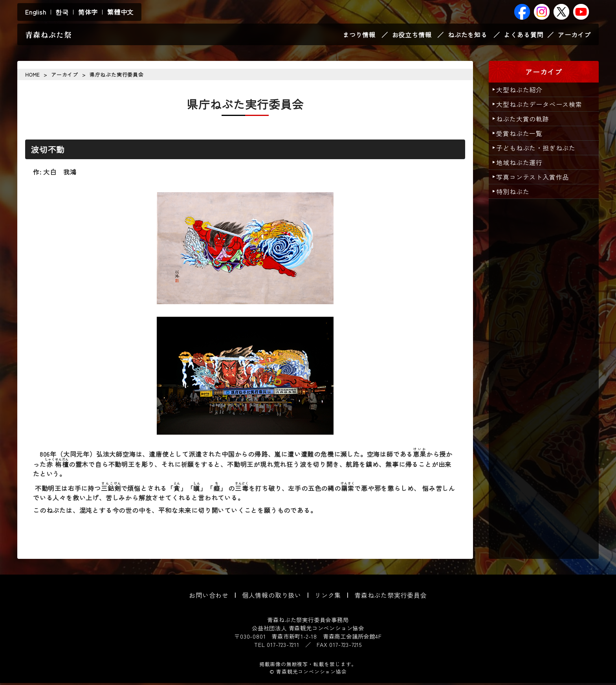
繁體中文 (120, 12)
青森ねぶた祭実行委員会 (391, 597)
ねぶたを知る (468, 35)
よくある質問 (523, 35)
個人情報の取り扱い (272, 597)
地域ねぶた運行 (522, 164)
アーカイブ (574, 35)
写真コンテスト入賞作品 (535, 179)
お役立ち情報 (412, 35)
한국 (62, 12)
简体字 (88, 12)
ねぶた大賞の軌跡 (525, 121)
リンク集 (328, 597)
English (36, 12)
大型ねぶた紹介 (522, 92)
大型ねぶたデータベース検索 (542, 106)
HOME (32, 76)
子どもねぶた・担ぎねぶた (539, 150)
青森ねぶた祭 (49, 35)
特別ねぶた (515, 193)
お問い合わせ (209, 597)
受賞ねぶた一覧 (522, 135)
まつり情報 (359, 35)
